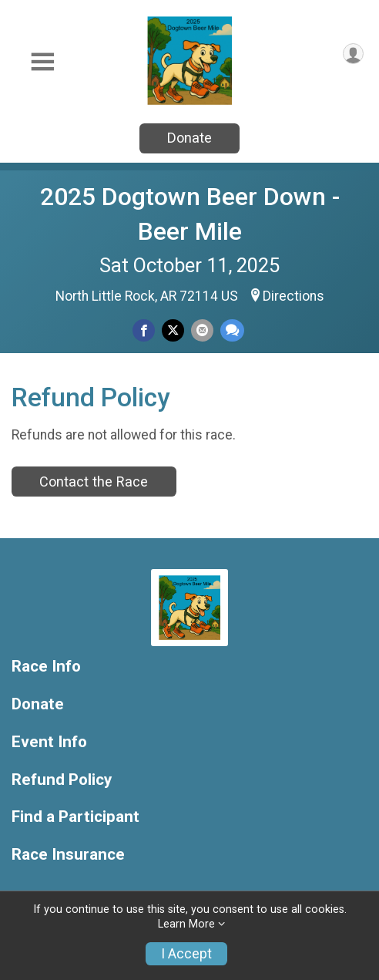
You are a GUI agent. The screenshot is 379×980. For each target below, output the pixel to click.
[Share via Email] (202, 330)
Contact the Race (94, 482)
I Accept (186, 954)
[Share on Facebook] (144, 330)
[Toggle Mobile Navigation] (42, 62)
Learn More (186, 924)
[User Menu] (353, 54)
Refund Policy (62, 780)
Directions (293, 296)
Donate (189, 138)
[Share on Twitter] (173, 330)
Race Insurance (68, 855)
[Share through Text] (232, 330)
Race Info (46, 667)
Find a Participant (75, 817)
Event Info (49, 742)
